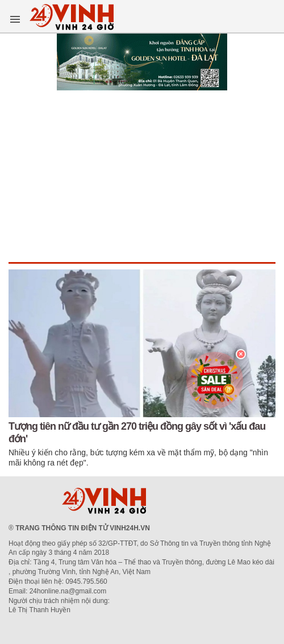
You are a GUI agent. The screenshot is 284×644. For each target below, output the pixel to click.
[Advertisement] (142, 177)
